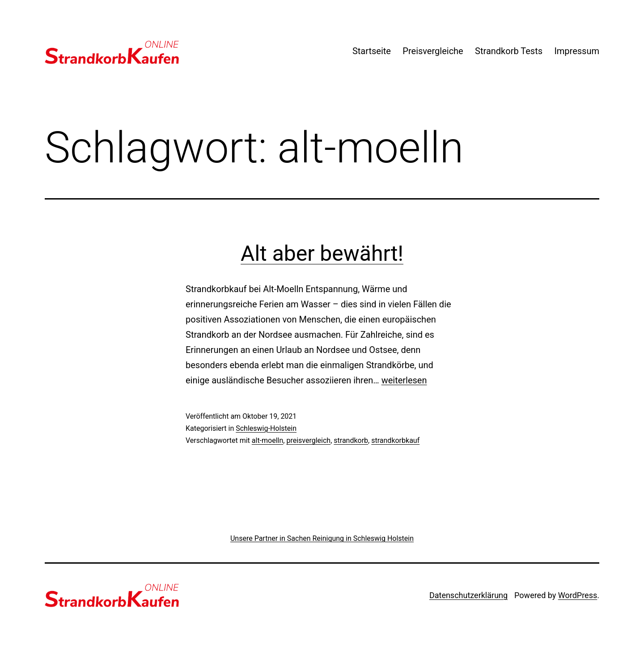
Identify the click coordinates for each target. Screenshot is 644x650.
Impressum (577, 51)
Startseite (372, 51)
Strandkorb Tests (509, 51)
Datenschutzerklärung (468, 595)
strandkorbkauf (395, 440)
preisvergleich (308, 440)
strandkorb (351, 440)
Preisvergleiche (433, 51)
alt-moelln (268, 440)
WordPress (578, 595)
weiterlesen (404, 380)
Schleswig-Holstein (266, 428)
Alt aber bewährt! (322, 253)
